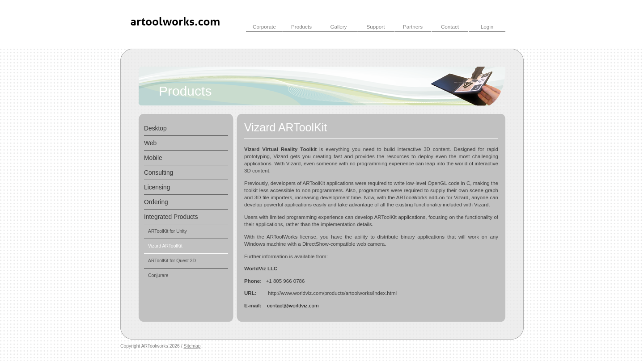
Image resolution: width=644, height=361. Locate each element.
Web (150, 143)
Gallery (339, 27)
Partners (413, 27)
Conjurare (158, 275)
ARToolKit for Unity (167, 231)
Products (301, 27)
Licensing (157, 187)
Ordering (156, 202)
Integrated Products (171, 217)
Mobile (153, 158)
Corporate (264, 27)
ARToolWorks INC (176, 24)
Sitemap (192, 346)
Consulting (159, 172)
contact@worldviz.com (293, 306)
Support (376, 27)
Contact (450, 27)
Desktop (155, 128)
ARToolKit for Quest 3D (172, 261)
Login (487, 27)
